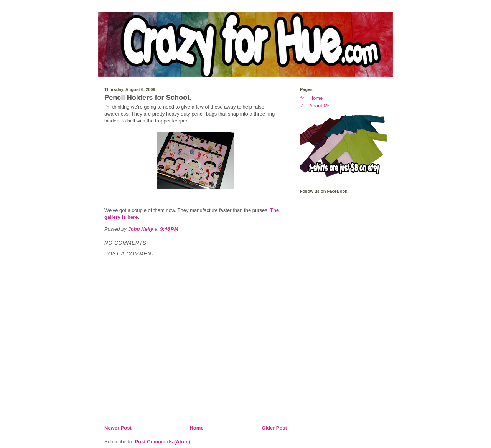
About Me (320, 106)
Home (196, 428)
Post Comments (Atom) (163, 442)
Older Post (274, 428)
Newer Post (118, 428)
